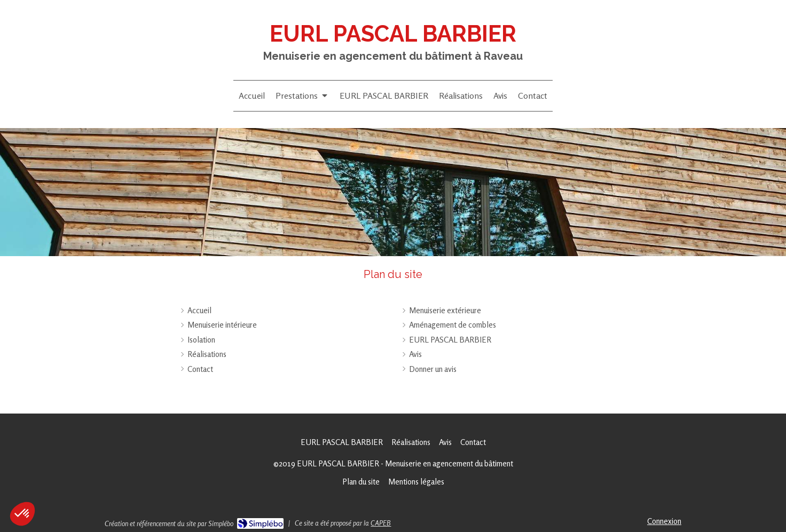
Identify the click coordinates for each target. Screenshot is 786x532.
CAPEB (381, 523)
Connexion (664, 521)
